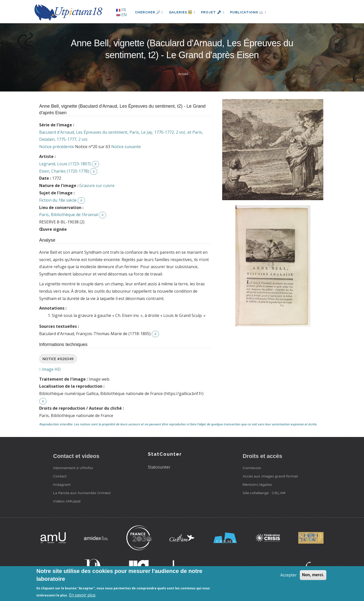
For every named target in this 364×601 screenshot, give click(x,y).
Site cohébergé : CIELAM (264, 493)
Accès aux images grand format (270, 476)
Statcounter (159, 467)
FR (121, 10)
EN (122, 15)
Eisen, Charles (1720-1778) (64, 171)
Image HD (50, 369)
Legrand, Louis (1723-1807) (65, 164)
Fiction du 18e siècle (58, 200)
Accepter (289, 575)
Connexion (252, 468)
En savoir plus (82, 595)
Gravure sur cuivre (97, 186)
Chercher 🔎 (149, 12)
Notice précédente (57, 147)
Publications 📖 (249, 12)
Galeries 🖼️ (182, 12)
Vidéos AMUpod (67, 501)
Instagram (62, 484)
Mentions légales (257, 484)
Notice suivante (126, 147)
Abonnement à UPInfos (73, 468)
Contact (60, 476)
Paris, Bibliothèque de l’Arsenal (69, 215)
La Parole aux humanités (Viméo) (82, 493)
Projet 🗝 (213, 12)
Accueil (183, 74)
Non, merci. (313, 575)
